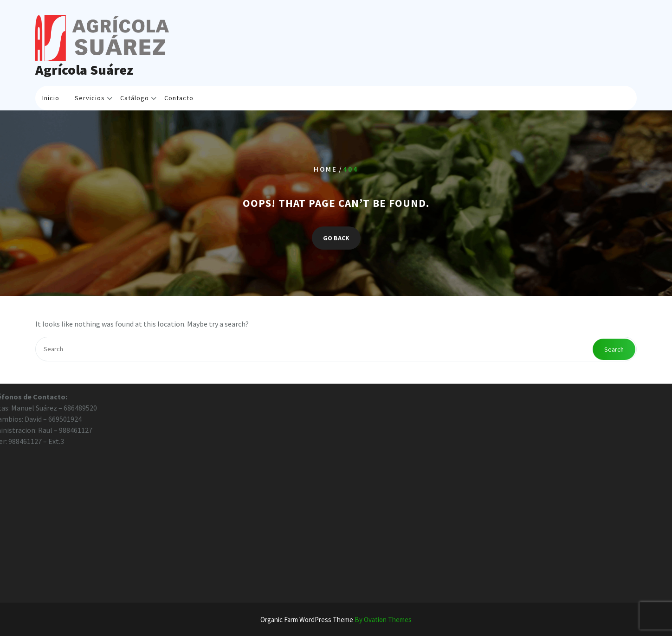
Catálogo (135, 98)
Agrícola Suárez (84, 70)
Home (326, 170)
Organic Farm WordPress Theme (336, 620)
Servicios (90, 98)
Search (614, 349)
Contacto (179, 98)
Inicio (51, 98)
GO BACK (336, 238)
